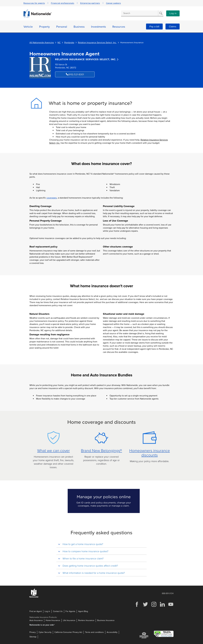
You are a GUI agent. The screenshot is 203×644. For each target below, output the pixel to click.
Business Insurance (106, 620)
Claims (173, 27)
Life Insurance (69, 620)
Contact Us (58, 611)
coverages (52, 198)
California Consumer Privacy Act (68, 632)
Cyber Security (45, 632)
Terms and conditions (94, 632)
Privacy (33, 632)
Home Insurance (53, 620)
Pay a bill (154, 27)
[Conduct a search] (140, 13)
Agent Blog (83, 611)
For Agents (70, 611)
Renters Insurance (86, 620)
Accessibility (112, 632)
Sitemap (33, 637)
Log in (173, 13)
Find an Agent (36, 611)
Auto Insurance (36, 620)
